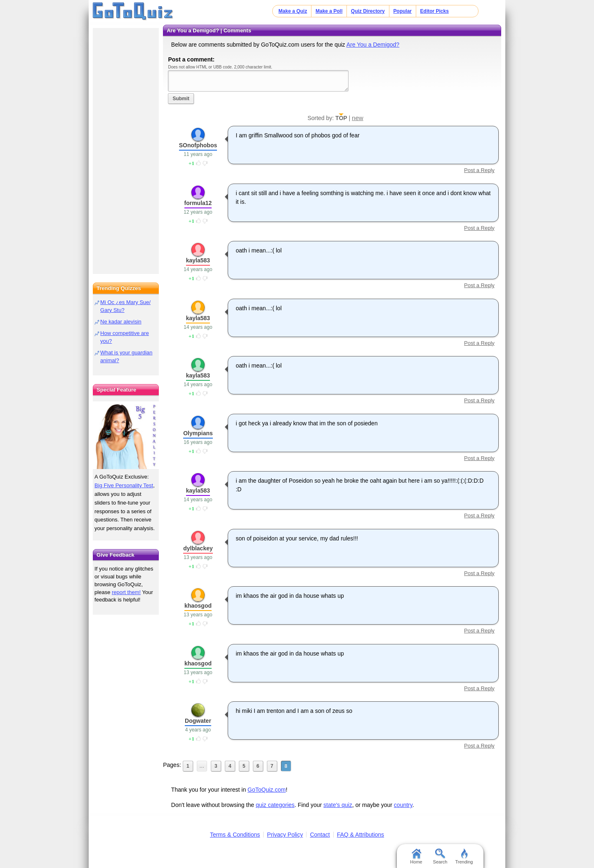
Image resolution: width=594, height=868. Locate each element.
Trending (464, 856)
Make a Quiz (293, 11)
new (358, 118)
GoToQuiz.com (267, 790)
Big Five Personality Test (124, 485)
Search (440, 856)
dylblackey (198, 548)
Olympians (198, 433)
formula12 (198, 203)
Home (416, 856)
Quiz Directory (368, 11)
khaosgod (198, 606)
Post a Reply (479, 170)
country (403, 805)
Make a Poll (329, 11)
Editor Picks (435, 11)
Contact (320, 835)
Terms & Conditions (235, 835)
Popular (402, 11)
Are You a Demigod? (373, 45)
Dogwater (198, 721)
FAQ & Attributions (361, 835)
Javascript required (258, 81)
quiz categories (275, 805)
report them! (126, 592)
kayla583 (198, 260)
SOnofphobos (198, 145)
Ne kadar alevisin (121, 322)
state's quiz (338, 805)
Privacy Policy (285, 835)
